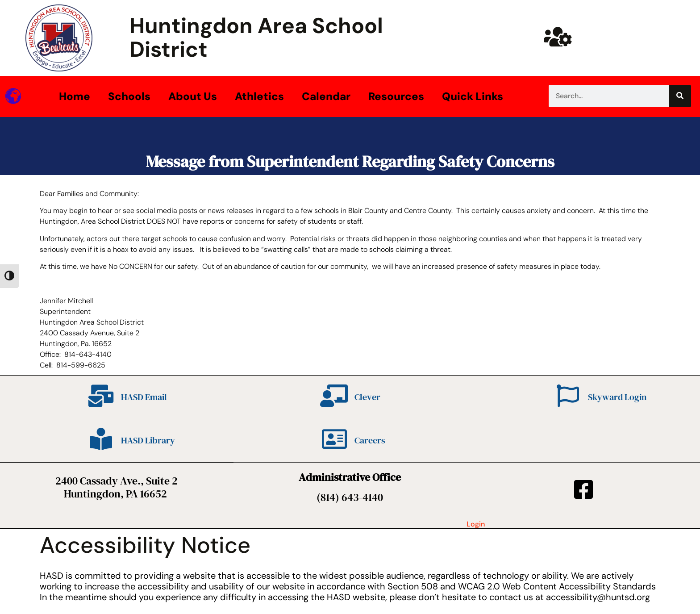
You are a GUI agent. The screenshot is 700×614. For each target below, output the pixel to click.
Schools (129, 96)
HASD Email (144, 397)
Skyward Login (617, 397)
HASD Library (148, 440)
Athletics (259, 96)
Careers (370, 440)
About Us (193, 96)
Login (476, 524)
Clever (367, 397)
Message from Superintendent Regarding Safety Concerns (350, 161)
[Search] (680, 96)
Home (75, 96)
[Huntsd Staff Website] (558, 37)
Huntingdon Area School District (256, 38)
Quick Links (473, 96)
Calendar (326, 96)
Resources (396, 96)
